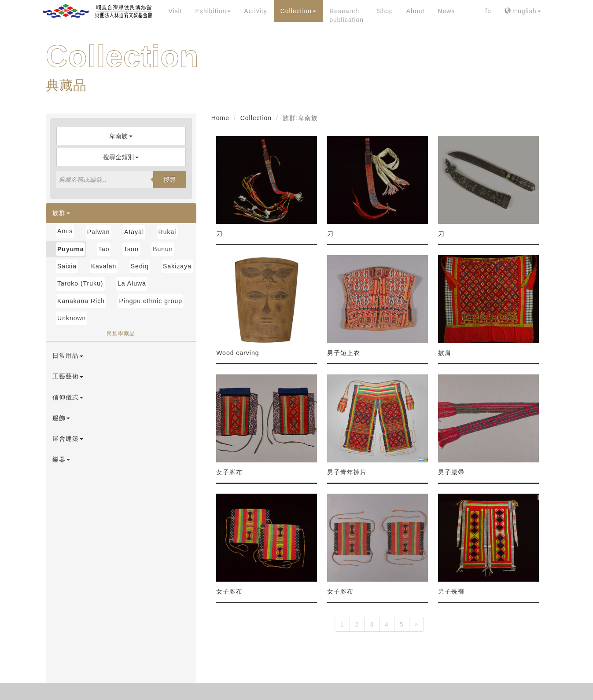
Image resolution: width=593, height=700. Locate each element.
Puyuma (70, 249)
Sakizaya (177, 266)
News (446, 11)
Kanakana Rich (81, 301)
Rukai (168, 232)
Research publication (346, 15)
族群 (61, 213)
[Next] (417, 624)
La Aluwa (132, 283)
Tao (104, 249)
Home (220, 118)
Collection (298, 11)
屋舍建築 (68, 439)
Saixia (67, 266)
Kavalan (104, 266)
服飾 (61, 418)
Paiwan (99, 232)
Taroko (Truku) (80, 283)
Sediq (140, 266)
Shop (385, 11)
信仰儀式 (68, 397)
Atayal (134, 232)
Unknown (72, 318)
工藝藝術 (68, 376)
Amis (65, 231)
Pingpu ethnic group (151, 301)
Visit (175, 11)
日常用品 (68, 355)
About (416, 11)
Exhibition (213, 11)
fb (488, 11)
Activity (255, 11)
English (523, 11)
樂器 (61, 459)
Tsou (131, 249)
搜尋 (169, 180)
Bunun (163, 249)
